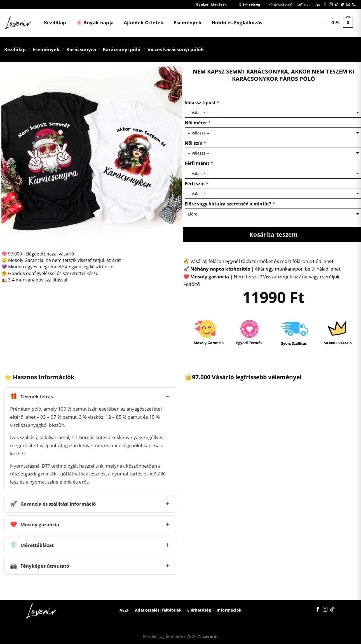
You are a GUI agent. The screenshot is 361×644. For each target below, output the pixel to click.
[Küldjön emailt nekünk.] (348, 5)
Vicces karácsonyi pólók (176, 49)
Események (187, 23)
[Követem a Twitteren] (342, 5)
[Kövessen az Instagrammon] (331, 5)
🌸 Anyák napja (95, 23)
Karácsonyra (81, 49)
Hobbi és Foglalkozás (237, 23)
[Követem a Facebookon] (325, 5)
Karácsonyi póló (122, 49)
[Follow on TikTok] (337, 5)
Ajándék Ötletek (144, 23)
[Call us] (354, 5)
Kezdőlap (55, 23)
